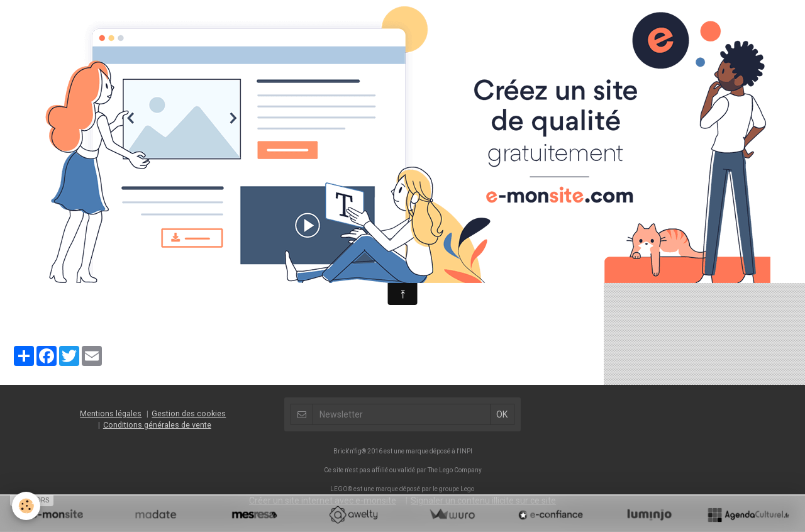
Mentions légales (111, 413)
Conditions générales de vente (157, 425)
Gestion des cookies (189, 413)
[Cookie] (27, 506)
